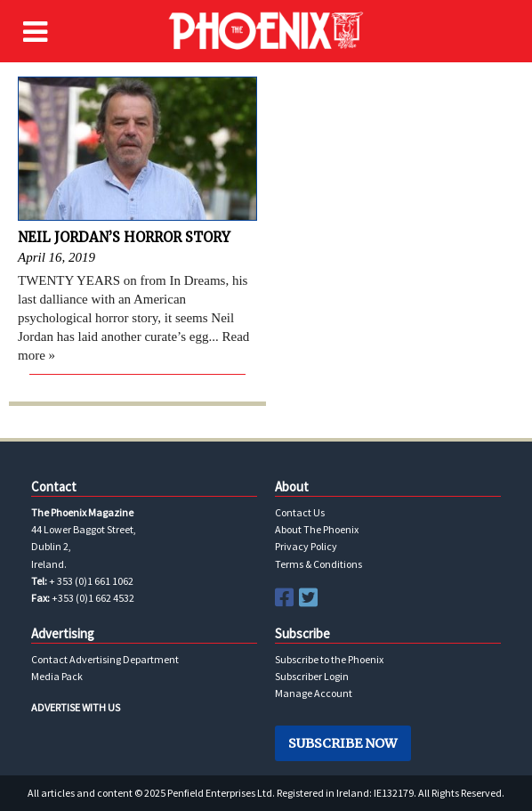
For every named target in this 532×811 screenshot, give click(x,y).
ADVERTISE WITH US (76, 707)
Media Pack (57, 676)
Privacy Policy (306, 546)
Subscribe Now (343, 743)
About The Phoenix (317, 529)
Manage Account (314, 693)
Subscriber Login (312, 676)
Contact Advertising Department (105, 659)
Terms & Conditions (318, 564)
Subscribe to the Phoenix (329, 659)
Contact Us (300, 512)
